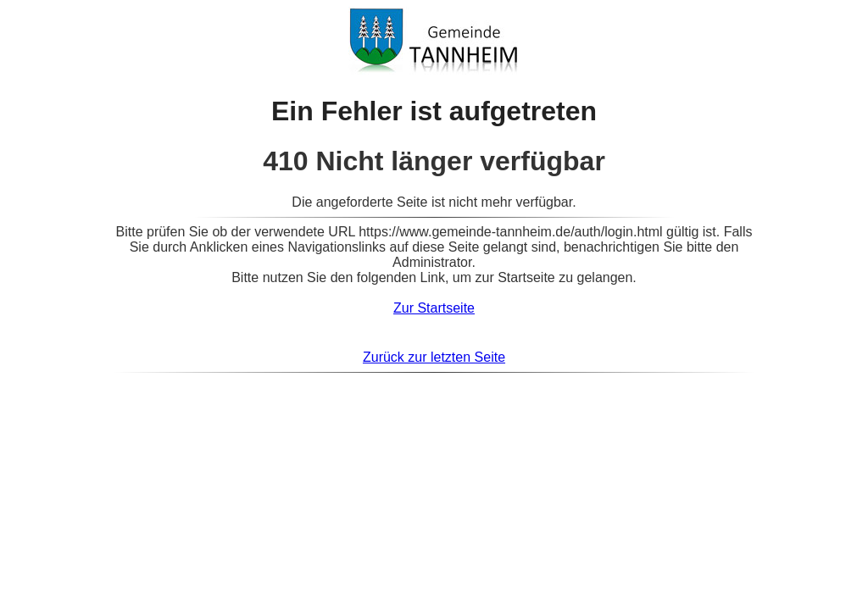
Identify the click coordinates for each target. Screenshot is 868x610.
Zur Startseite (434, 308)
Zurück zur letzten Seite (434, 357)
